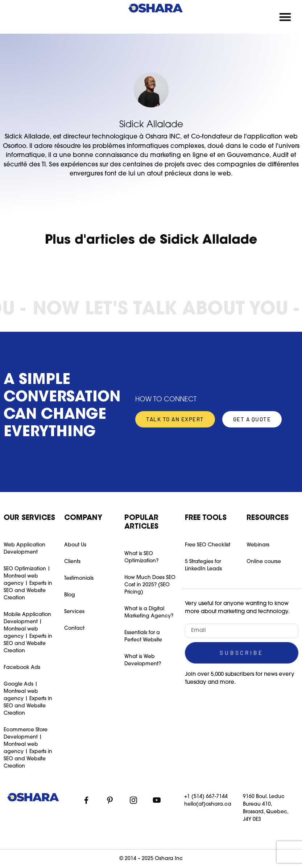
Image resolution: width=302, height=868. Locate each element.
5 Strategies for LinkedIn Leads (203, 565)
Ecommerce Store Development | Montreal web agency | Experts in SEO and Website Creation (28, 748)
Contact (74, 629)
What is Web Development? (143, 660)
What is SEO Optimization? (141, 557)
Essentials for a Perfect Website (143, 636)
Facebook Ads (22, 668)
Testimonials (79, 578)
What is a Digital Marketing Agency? (149, 613)
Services (74, 612)
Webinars (258, 545)
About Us (75, 545)
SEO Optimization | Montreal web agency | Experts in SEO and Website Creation (28, 584)
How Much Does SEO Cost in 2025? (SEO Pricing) (150, 585)
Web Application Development (24, 549)
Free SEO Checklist (208, 545)
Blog (70, 595)
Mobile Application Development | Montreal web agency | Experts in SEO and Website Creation (28, 633)
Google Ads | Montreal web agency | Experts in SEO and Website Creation (28, 699)
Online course (264, 562)
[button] (286, 17)
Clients (72, 562)
